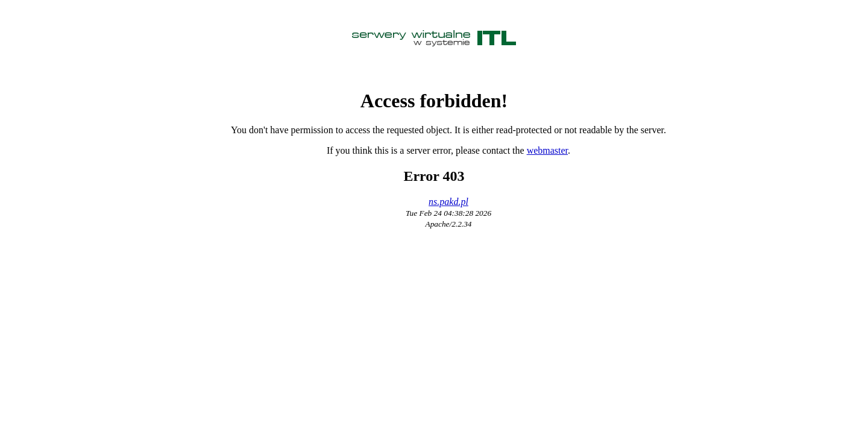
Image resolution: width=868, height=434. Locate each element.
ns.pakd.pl (448, 202)
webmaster (547, 150)
